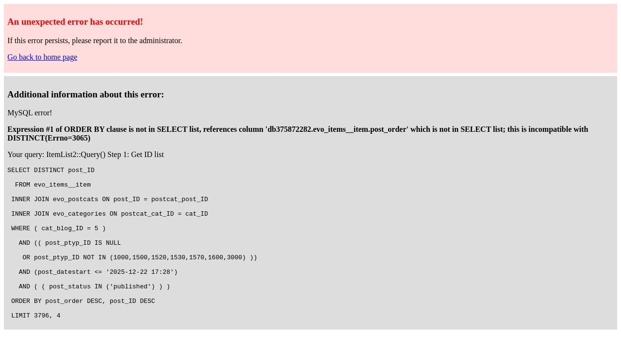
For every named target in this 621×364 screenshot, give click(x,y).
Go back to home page (42, 57)
